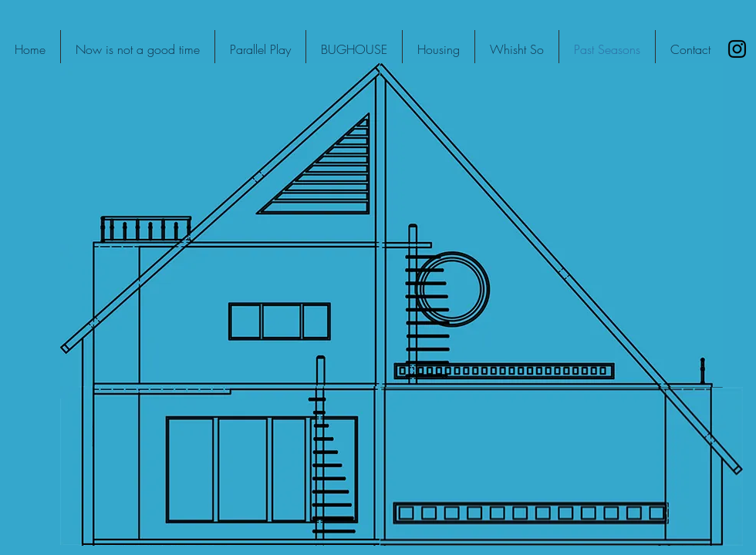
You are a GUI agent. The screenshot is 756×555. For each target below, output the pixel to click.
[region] (220, 154)
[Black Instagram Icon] (737, 49)
